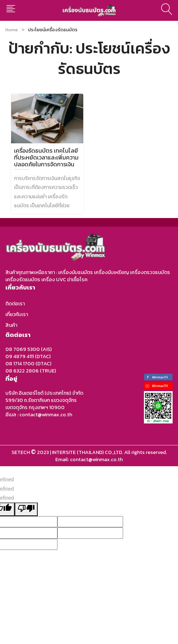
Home (12, 30)
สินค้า (11, 325)
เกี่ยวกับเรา (17, 314)
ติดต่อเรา (15, 304)
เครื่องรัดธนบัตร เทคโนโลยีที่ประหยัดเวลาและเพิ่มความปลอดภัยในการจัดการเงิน (46, 157)
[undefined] (26, 509)
